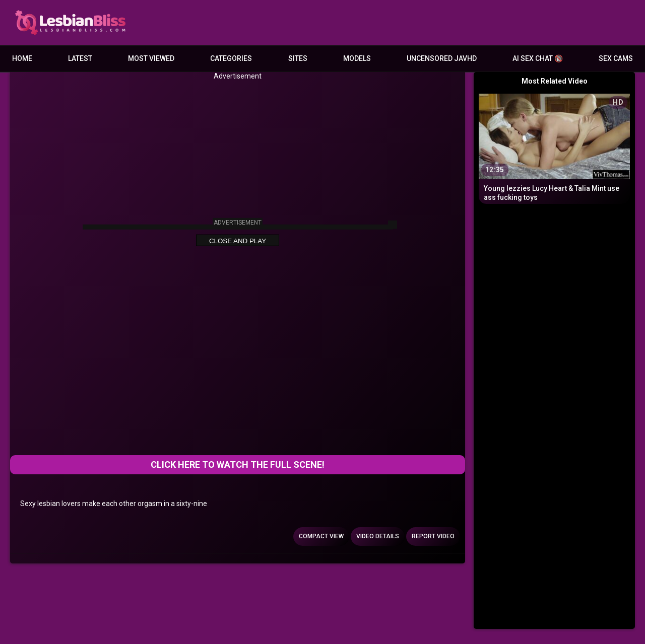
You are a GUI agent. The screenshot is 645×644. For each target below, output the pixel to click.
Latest (80, 58)
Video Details (378, 536)
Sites (298, 58)
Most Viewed (151, 58)
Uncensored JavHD (442, 58)
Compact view (321, 536)
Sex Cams (616, 58)
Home (22, 58)
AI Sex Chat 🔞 (538, 58)
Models (357, 58)
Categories (231, 58)
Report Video (433, 536)
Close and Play (238, 241)
